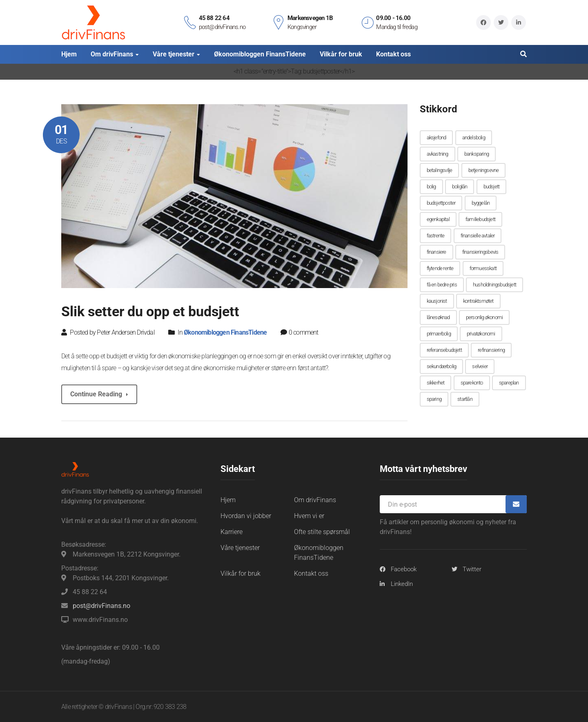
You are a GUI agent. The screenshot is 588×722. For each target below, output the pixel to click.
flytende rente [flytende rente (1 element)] (440, 268)
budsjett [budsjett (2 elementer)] (492, 187)
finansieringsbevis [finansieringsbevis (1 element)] (480, 252)
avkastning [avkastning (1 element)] (438, 154)
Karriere (232, 531)
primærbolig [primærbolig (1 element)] (439, 334)
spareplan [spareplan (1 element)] (509, 383)
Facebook (404, 569)
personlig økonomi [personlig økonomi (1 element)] (484, 317)
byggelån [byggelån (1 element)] (481, 203)
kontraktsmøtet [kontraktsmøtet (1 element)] (478, 301)
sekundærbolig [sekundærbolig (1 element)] (442, 366)
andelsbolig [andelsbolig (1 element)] (474, 137)
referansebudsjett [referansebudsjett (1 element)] (444, 350)
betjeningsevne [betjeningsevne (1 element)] (484, 170)
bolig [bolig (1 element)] (431, 187)
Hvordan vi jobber (246, 515)
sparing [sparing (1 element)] (434, 399)
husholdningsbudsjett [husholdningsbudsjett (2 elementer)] (494, 285)
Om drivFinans (315, 500)
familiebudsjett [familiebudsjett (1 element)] (480, 219)
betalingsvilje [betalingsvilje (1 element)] (440, 170)
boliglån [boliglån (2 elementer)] (460, 187)
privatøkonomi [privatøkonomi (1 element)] (481, 334)
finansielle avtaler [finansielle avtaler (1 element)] (478, 236)
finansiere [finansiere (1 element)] (437, 252)
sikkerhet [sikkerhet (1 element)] (436, 383)
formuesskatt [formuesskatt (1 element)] (483, 268)
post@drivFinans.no (101, 605)
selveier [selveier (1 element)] (480, 366)
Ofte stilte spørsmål (322, 531)
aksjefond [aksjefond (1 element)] (437, 137)
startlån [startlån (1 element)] (465, 399)
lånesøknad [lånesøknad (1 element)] (438, 317)
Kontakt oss (311, 573)
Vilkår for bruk (241, 573)
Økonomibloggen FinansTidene (225, 332)
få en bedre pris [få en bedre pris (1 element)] (442, 285)
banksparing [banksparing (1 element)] (477, 154)
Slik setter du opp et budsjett (150, 311)
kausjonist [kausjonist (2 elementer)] (437, 301)
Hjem (228, 500)
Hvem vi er (309, 515)
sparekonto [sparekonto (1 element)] (472, 383)
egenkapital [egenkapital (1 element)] (438, 219)
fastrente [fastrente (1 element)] (436, 236)
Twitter (472, 569)
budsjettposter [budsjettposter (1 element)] (441, 203)
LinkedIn (402, 583)
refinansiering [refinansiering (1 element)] (491, 350)
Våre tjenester (240, 547)
